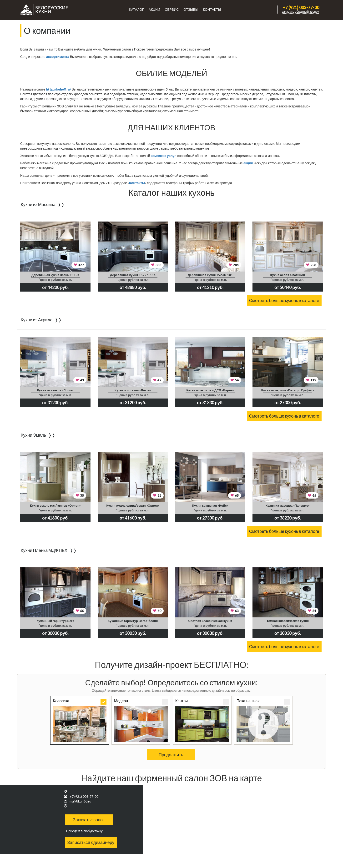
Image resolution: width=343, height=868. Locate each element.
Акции (154, 9)
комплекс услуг (163, 156)
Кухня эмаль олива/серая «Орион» (133, 505)
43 (82, 380)
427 (81, 265)
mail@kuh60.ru (80, 801)
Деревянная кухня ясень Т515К (55, 275)
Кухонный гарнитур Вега (55, 621)
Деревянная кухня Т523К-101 (210, 275)
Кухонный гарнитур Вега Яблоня (133, 621)
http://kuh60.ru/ (58, 89)
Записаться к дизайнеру (91, 842)
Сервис (172, 9)
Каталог (136, 9)
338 (158, 265)
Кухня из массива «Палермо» (288, 505)
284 (236, 265)
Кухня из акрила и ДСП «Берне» (210, 390)
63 (237, 611)
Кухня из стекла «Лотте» (55, 390)
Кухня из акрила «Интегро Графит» (288, 390)
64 (314, 611)
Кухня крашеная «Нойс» (210, 505)
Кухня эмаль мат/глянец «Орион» (55, 505)
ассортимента (58, 57)
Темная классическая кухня (288, 621)
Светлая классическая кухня (210, 621)
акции (248, 163)
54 (237, 380)
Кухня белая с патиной (288, 275)
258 (313, 265)
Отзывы (191, 9)
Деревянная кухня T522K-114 (133, 275)
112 (313, 380)
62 (159, 495)
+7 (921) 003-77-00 (301, 8)
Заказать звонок (89, 820)
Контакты (212, 9)
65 (237, 495)
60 (82, 611)
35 (82, 495)
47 (159, 380)
